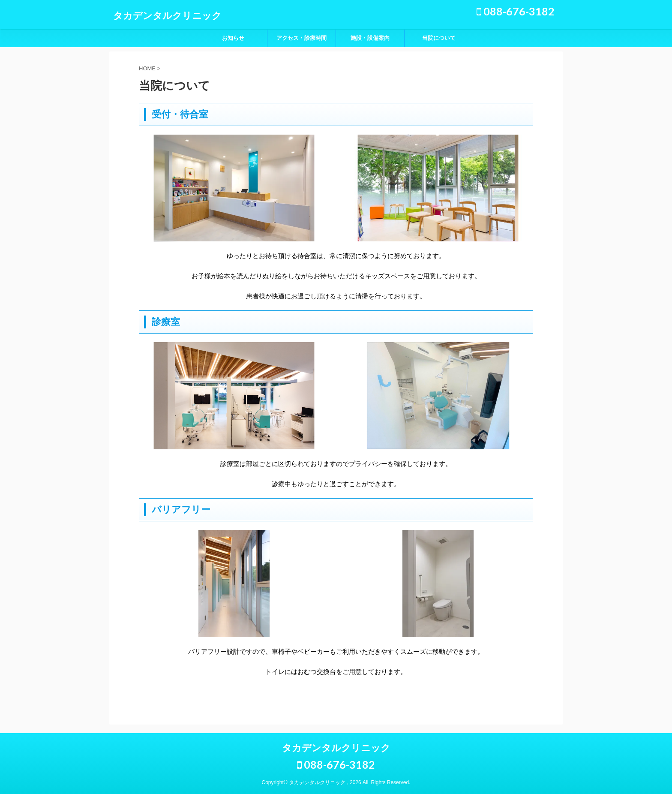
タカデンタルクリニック (167, 16)
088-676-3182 (516, 11)
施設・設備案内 (370, 38)
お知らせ (233, 38)
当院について (439, 38)
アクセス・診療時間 (301, 38)
